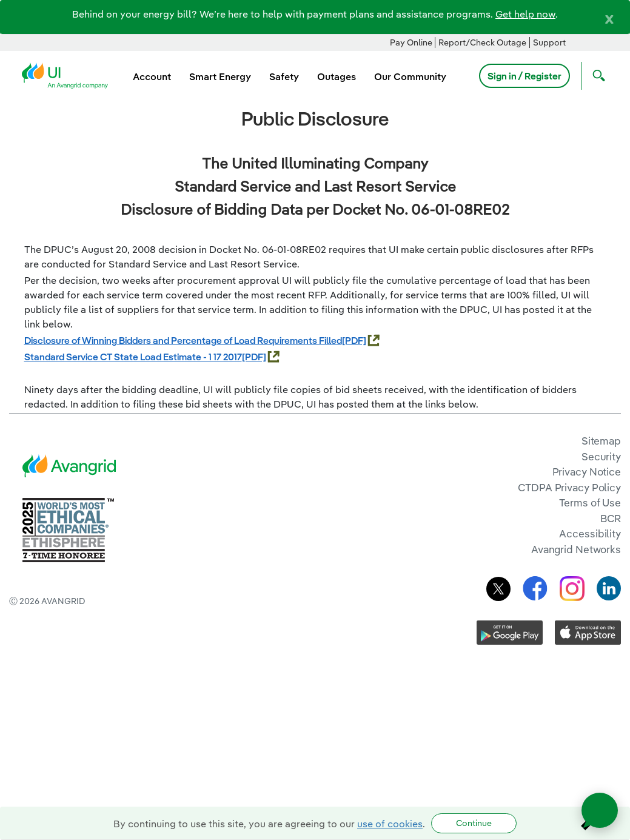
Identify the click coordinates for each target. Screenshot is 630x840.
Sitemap (601, 441)
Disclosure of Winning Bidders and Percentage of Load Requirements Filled (183, 340)
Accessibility (590, 533)
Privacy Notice (587, 472)
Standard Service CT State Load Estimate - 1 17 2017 (133, 357)
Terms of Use (590, 502)
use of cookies (390, 824)
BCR (611, 518)
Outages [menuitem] (337, 76)
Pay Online (411, 42)
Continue (474, 823)
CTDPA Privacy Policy (569, 487)
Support (549, 42)
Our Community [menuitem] (410, 76)
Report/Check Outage (482, 42)
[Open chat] (600, 810)
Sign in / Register (524, 76)
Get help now (525, 14)
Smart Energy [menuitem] (220, 76)
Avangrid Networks (576, 549)
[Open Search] (596, 76)
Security (601, 456)
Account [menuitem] (152, 76)
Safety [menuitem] (284, 76)
